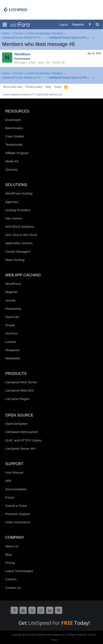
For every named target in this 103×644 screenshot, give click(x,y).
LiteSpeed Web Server (21, 382)
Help (48, 87)
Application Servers (19, 243)
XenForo (11, 333)
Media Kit (12, 161)
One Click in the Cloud (21, 235)
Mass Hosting (15, 260)
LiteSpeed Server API (20, 449)
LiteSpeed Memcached (21, 432)
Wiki (8, 481)
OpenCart (12, 317)
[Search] (97, 24)
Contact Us (13, 588)
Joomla (10, 300)
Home (58, 87)
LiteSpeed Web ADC (20, 390)
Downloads (13, 120)
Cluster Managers (18, 251)
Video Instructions (18, 522)
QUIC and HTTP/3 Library (24, 440)
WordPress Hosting (19, 193)
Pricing (10, 563)
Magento (11, 292)
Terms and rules (13, 87)
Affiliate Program (17, 153)
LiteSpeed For (51, 623)
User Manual (14, 472)
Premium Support (18, 514)
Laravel (10, 342)
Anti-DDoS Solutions (20, 227)
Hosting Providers (18, 210)
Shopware (12, 350)
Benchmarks (14, 128)
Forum (10, 497)
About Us (12, 546)
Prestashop (13, 309)
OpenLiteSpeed (16, 424)
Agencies (12, 202)
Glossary (12, 169)
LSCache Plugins (17, 399)
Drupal (10, 325)
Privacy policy (34, 87)
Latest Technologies (19, 571)
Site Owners (14, 218)
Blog (8, 554)
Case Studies (15, 136)
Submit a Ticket (16, 506)
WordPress (13, 284)
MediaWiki (13, 358)
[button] (5, 25)
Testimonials (14, 145)
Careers (11, 579)
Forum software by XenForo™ (33, 95)
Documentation (16, 489)
